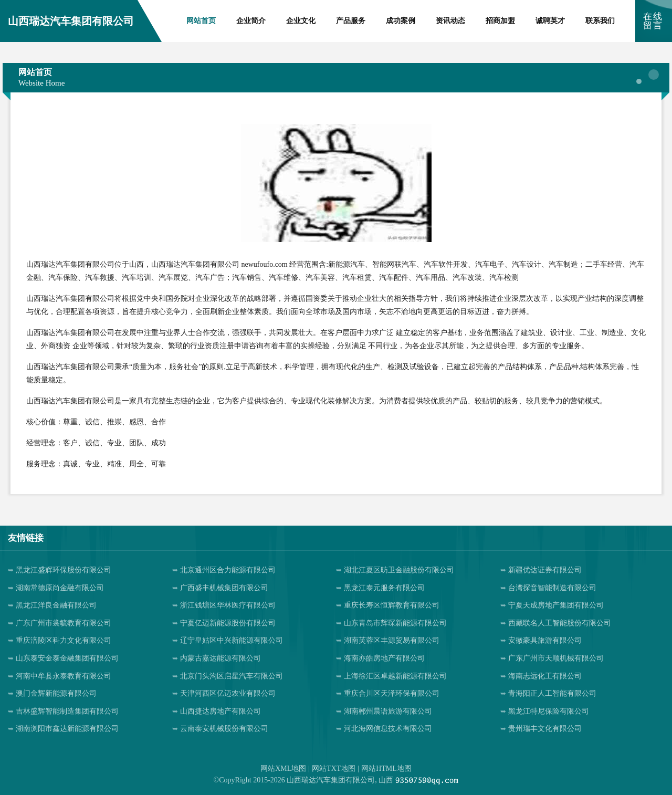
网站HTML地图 (386, 768)
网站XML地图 (283, 768)
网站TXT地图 (334, 768)
